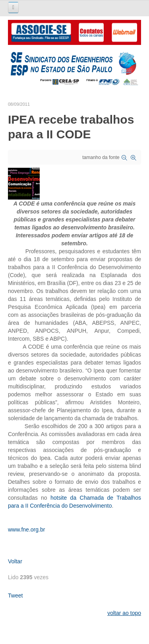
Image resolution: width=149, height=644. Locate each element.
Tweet (15, 596)
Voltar (15, 561)
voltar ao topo (124, 613)
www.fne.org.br (26, 530)
